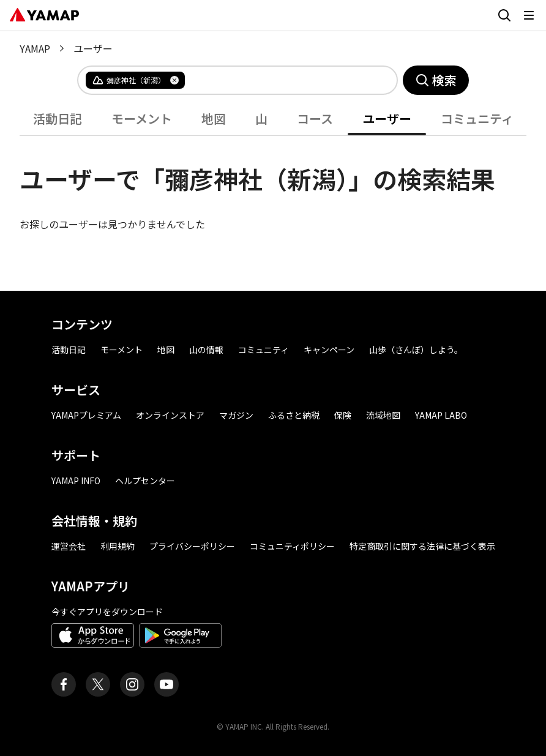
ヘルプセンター (145, 481)
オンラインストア (170, 415)
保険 (343, 415)
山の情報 (206, 350)
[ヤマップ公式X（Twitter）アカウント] (98, 684)
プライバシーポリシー (192, 546)
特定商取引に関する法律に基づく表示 (422, 546)
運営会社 (69, 546)
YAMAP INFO (76, 481)
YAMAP (35, 48)
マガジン (236, 415)
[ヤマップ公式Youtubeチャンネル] (166, 684)
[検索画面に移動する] (504, 15)
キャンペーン (329, 350)
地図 (214, 118)
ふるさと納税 (294, 415)
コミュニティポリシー (292, 546)
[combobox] (281, 80)
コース (315, 118)
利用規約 (118, 546)
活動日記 (58, 118)
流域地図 (383, 415)
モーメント (142, 118)
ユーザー (387, 118)
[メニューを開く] (529, 15)
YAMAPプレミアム (86, 415)
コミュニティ (477, 118)
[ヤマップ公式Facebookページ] (64, 684)
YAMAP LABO (441, 415)
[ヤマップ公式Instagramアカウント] (132, 684)
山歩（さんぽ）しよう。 (416, 350)
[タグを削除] (174, 80)
